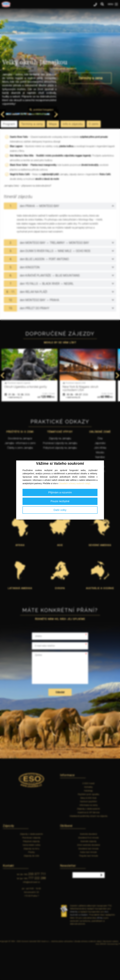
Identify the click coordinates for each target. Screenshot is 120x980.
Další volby (60, 510)
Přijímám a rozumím (60, 492)
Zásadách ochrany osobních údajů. (75, 483)
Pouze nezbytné (60, 501)
